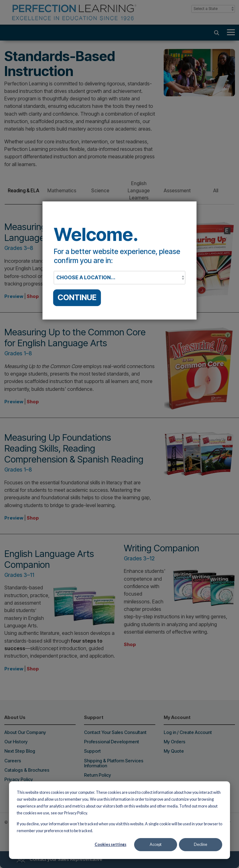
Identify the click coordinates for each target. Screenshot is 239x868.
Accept (156, 844)
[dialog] (119, 820)
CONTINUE (77, 298)
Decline (201, 844)
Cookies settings (110, 844)
